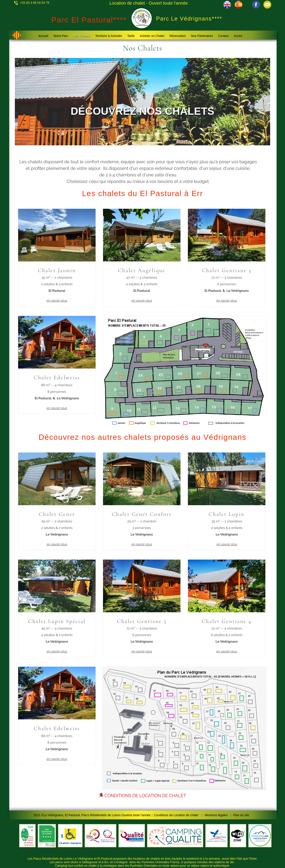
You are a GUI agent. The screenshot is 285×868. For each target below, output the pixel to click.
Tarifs (131, 36)
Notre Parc (61, 36)
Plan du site (241, 815)
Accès (238, 36)
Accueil (43, 36)
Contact (223, 36)
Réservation (178, 36)
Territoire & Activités (109, 36)
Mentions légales (216, 815)
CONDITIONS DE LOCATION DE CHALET (143, 796)
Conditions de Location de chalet (176, 815)
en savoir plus (57, 301)
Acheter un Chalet (152, 36)
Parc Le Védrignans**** (189, 19)
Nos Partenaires (202, 36)
